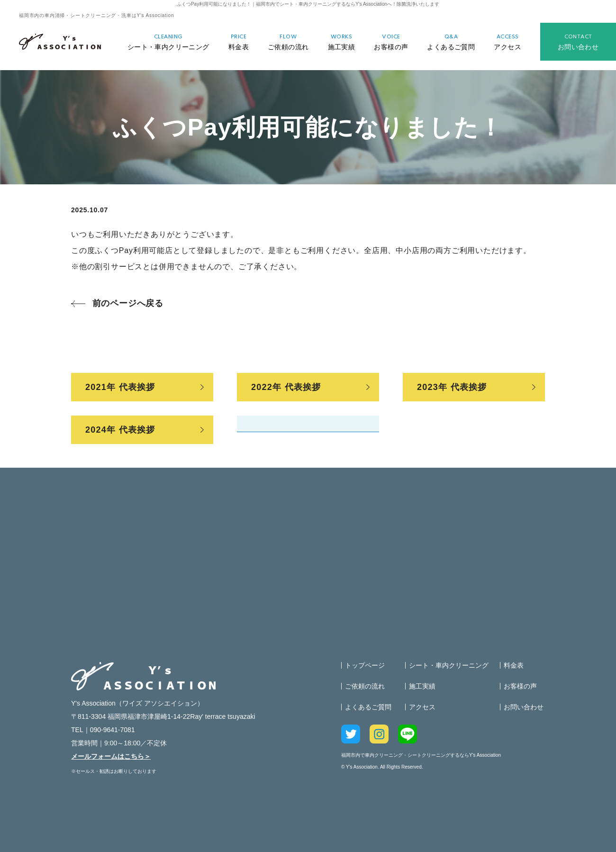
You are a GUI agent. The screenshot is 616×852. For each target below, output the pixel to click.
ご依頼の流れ (288, 42)
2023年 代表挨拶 (452, 387)
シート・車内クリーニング (168, 42)
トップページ (365, 665)
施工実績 (342, 42)
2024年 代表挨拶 (120, 430)
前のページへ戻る (128, 303)
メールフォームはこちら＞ (111, 756)
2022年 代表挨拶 (286, 387)
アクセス (507, 42)
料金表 (239, 42)
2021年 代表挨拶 (120, 387)
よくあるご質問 (451, 42)
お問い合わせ (578, 42)
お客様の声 (391, 42)
